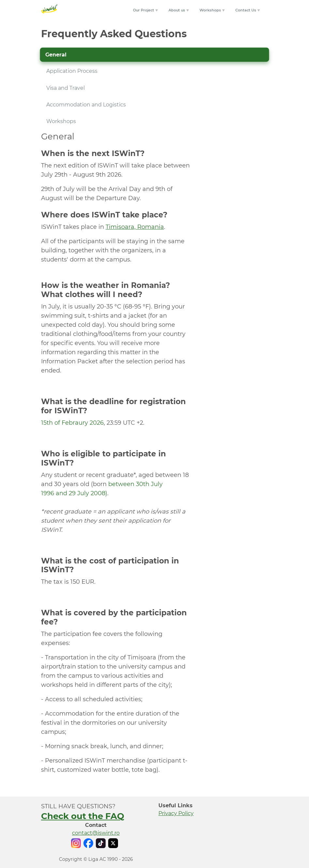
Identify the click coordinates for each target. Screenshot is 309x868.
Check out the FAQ (83, 816)
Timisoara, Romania (135, 227)
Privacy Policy (176, 813)
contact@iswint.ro (96, 833)
